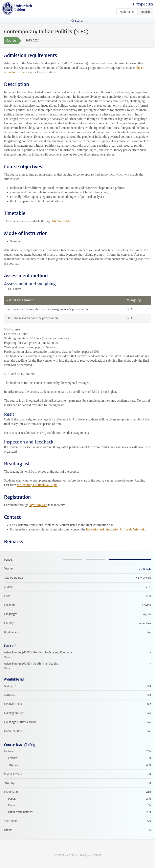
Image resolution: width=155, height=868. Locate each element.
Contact (96, 855)
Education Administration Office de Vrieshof (115, 529)
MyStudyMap (38, 505)
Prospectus (143, 4)
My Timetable (61, 221)
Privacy (83, 855)
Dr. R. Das (145, 569)
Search (79, 21)
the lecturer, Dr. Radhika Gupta (37, 485)
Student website (64, 855)
